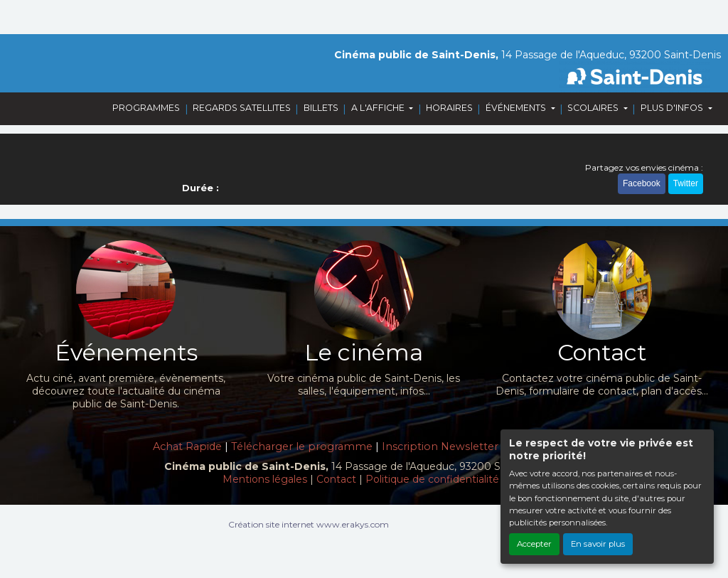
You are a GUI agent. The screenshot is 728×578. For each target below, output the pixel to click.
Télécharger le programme (302, 446)
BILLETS (321, 108)
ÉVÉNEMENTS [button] (517, 108)
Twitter (686, 183)
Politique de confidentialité (432, 479)
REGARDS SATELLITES (242, 108)
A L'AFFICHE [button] (379, 108)
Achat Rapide (187, 446)
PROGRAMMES (146, 108)
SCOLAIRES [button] (594, 108)
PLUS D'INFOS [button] (673, 108)
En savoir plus (598, 544)
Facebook (642, 183)
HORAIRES (449, 108)
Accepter (534, 544)
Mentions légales (265, 479)
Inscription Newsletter (440, 446)
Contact (336, 479)
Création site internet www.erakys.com (309, 524)
